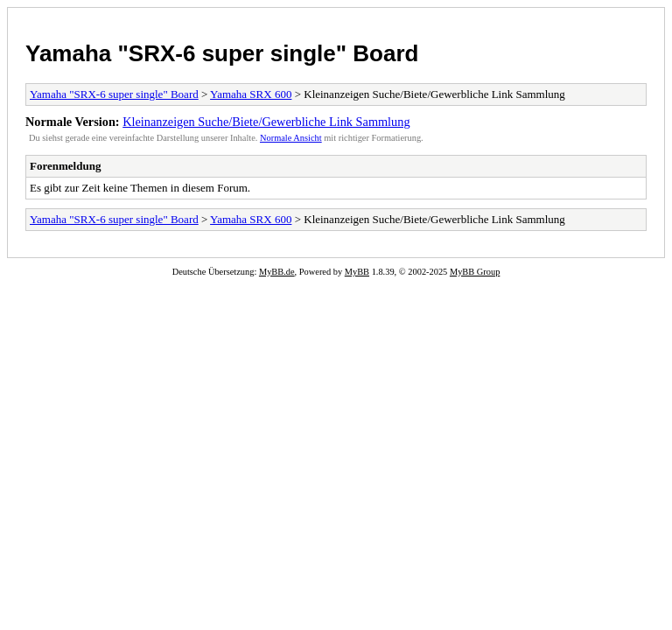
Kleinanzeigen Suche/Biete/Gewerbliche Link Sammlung (266, 122)
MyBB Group (475, 272)
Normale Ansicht (291, 138)
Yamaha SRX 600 (251, 94)
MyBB (357, 272)
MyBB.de (277, 272)
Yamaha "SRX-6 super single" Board (222, 53)
